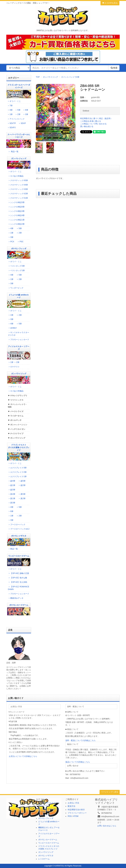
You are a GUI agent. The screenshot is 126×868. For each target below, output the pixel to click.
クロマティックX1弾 (18, 198)
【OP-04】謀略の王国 (18, 573)
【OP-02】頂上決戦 (17, 582)
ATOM (76, 816)
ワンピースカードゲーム (49, 843)
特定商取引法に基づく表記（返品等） (96, 118)
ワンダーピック (16, 288)
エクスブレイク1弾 (17, 477)
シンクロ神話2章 (16, 224)
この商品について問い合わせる (93, 124)
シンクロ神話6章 (16, 207)
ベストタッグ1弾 (16, 271)
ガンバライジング (50, 77)
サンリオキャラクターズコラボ (19, 334)
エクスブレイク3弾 (17, 468)
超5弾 (22, 481)
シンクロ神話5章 (16, 202)
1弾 (11, 114)
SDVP (22, 123)
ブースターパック (17, 525)
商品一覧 (13, 152)
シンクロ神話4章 (16, 215)
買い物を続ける (87, 126)
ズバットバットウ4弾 (70, 77)
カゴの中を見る (110, 3)
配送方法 (72, 806)
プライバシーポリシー (77, 813)
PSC (20, 242)
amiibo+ (12, 328)
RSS (70, 816)
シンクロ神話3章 (16, 211)
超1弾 (11, 485)
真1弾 (11, 498)
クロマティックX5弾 (18, 180)
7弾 (11, 106)
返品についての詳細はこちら (78, 762)
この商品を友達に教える (91, 121)
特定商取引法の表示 (76, 810)
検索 (114, 68)
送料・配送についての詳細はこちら (80, 740)
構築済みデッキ (16, 598)
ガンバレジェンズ (46, 815)
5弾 (18, 110)
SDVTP (11, 123)
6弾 (26, 110)
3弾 (25, 114)
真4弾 (11, 494)
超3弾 (11, 490)
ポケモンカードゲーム (48, 840)
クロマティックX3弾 (18, 189)
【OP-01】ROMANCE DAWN (19, 588)
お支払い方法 (73, 803)
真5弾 (22, 494)
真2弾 (22, 498)
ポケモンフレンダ (46, 818)
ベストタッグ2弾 (16, 266)
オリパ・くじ (14, 101)
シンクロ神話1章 (16, 220)
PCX (11, 242)
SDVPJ (11, 128)
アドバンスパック (16, 119)
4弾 (11, 110)
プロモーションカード (19, 340)
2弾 (17, 114)
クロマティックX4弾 (18, 185)
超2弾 (22, 485)
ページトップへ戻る (110, 792)
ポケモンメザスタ (46, 856)
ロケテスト (14, 367)
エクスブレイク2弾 (17, 472)
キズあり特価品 (16, 176)
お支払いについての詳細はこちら (23, 756)
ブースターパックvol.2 (19, 529)
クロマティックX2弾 (18, 194)
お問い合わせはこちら (107, 826)
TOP (38, 77)
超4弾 (11, 481)
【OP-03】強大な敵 (17, 578)
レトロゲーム (44, 859)
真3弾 (11, 503)
